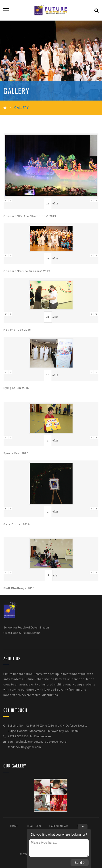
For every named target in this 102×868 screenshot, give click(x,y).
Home (14, 826)
